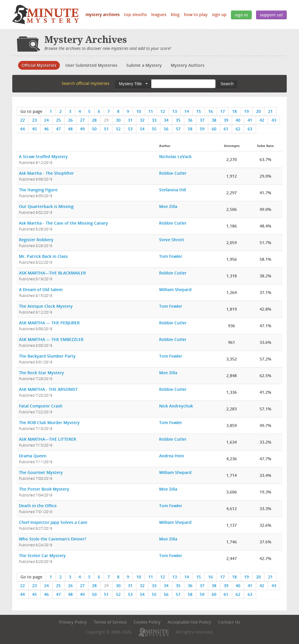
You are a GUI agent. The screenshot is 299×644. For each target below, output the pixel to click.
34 (166, 120)
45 (34, 129)
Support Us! (271, 15)
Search (227, 84)
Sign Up (219, 14)
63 (250, 129)
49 (82, 129)
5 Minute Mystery (46, 15)
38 (214, 120)
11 (151, 111)
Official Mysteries (39, 65)
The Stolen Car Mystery (42, 555)
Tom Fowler (171, 256)
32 (142, 120)
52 (118, 129)
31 (130, 120)
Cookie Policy (147, 622)
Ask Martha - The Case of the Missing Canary (64, 223)
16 (211, 111)
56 (166, 129)
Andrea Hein (172, 456)
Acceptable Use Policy (189, 622)
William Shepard (175, 289)
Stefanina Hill (173, 190)
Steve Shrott (172, 240)
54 (142, 129)
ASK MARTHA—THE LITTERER (48, 439)
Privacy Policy (73, 622)
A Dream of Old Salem (41, 289)
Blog (175, 14)
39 (226, 120)
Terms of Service (110, 622)
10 (139, 111)
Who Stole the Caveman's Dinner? (53, 539)
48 (70, 129)
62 (238, 129)
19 (246, 111)
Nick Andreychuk (176, 406)
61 (226, 129)
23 (34, 120)
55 (154, 129)
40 (238, 120)
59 (202, 129)
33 (154, 120)
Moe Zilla (168, 206)
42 (262, 120)
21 (270, 111)
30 (118, 120)
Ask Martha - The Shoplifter (46, 173)
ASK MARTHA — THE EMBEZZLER (51, 339)
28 (94, 120)
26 (70, 120)
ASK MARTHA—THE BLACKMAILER (52, 273)
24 (46, 120)
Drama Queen (33, 456)
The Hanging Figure (38, 190)
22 (22, 120)
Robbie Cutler (173, 173)
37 (202, 120)
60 (214, 129)
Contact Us (229, 622)
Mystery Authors (188, 65)
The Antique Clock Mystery (46, 306)
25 (58, 120)
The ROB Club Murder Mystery (49, 422)
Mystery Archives (103, 14)
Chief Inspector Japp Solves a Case (53, 522)
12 (163, 111)
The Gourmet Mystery (41, 472)
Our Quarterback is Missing (46, 206)
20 (258, 111)
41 (250, 120)
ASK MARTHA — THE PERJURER (49, 323)
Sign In (241, 15)
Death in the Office (38, 506)
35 (178, 120)
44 (22, 129)
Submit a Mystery (144, 65)
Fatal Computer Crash (41, 406)
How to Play (196, 14)
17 (222, 111)
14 (187, 111)
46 (46, 129)
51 (106, 129)
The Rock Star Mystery (41, 373)
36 (190, 120)
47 (58, 129)
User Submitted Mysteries (91, 65)
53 (130, 129)
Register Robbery (36, 240)
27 (82, 120)
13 (175, 111)
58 (190, 129)
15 (199, 111)
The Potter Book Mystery (44, 489)
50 (94, 129)
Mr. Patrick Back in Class (43, 256)
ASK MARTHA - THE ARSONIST (48, 389)
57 (178, 129)
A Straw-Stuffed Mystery (43, 156)
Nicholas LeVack (175, 156)
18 (234, 111)
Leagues (159, 14)
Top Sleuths (135, 14)
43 (274, 120)
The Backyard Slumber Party (47, 356)
